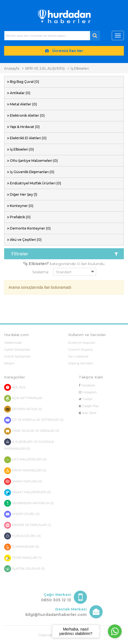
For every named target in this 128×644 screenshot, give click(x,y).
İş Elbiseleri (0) (22, 149)
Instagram (88, 392)
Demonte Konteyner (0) (30, 228)
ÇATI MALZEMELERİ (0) (25, 460)
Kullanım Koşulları (82, 343)
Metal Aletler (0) (23, 104)
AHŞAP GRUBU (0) (22, 514)
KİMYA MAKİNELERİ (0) (25, 471)
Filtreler (65, 254)
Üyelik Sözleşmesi (17, 350)
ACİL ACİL (15, 387)
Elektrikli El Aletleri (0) (28, 138)
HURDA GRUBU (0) (22, 536)
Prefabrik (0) (20, 217)
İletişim (9, 363)
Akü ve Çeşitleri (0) (26, 240)
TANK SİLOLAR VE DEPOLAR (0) (32, 431)
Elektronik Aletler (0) (27, 115)
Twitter (86, 399)
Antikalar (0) (20, 93)
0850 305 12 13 (56, 600)
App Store (88, 413)
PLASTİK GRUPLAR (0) (24, 569)
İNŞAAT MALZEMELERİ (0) (28, 492)
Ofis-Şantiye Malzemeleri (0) (34, 161)
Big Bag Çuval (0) (24, 82)
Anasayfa (12, 68)
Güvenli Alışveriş (80, 350)
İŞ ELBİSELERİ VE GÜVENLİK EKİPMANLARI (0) (29, 444)
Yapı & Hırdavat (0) (25, 127)
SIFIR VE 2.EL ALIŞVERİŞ (45, 68)
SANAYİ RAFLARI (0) (23, 481)
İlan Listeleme (78, 356)
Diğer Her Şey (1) (24, 194)
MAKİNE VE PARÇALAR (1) (28, 525)
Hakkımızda (13, 343)
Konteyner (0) (22, 206)
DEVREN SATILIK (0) (23, 409)
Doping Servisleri (81, 363)
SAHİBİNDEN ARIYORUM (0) (29, 503)
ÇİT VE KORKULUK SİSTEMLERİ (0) (34, 420)
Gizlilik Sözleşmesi (17, 356)
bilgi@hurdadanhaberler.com (56, 615)
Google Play (89, 406)
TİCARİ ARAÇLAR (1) (23, 558)
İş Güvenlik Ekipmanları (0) (32, 172)
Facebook (87, 385)
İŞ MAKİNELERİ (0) (22, 547)
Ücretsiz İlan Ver (64, 51)
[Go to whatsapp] (115, 631)
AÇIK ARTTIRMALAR (23, 398)
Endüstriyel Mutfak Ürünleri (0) (36, 183)
